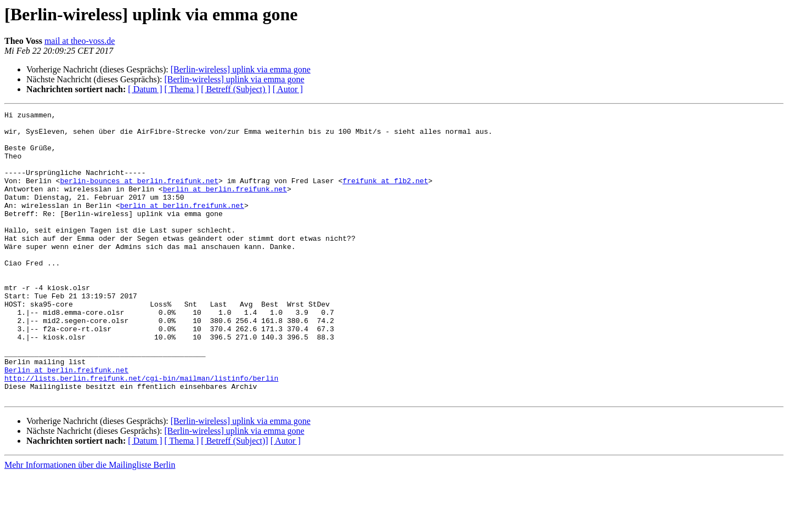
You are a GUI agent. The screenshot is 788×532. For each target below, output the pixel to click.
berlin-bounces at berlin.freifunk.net (139, 195)
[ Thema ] (182, 89)
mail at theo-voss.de (80, 41)
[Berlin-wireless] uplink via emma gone (241, 69)
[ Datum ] (145, 89)
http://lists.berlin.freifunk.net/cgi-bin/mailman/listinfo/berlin (141, 432)
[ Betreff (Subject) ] (235, 89)
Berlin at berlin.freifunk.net (66, 422)
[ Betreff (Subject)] (234, 498)
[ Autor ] (288, 89)
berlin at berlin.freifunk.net (225, 205)
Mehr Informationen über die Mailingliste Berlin (90, 522)
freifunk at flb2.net (385, 195)
